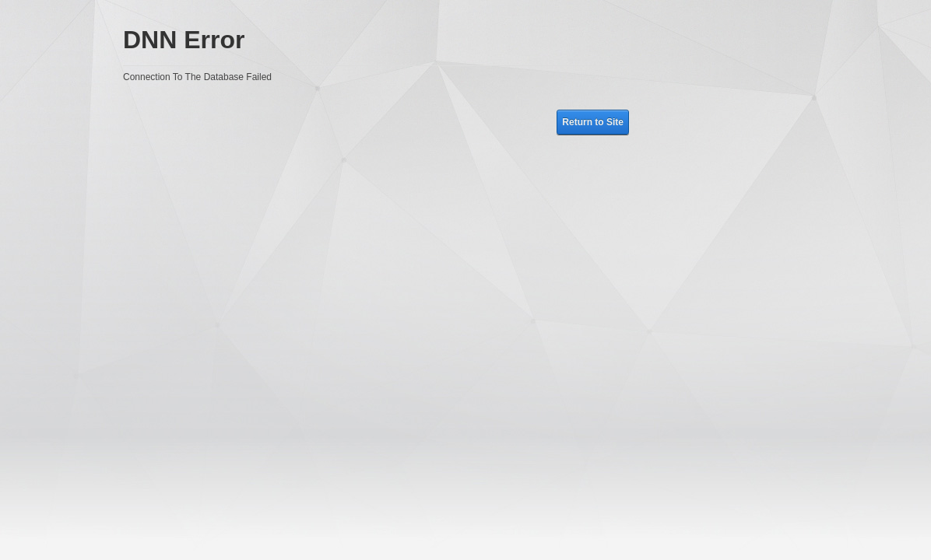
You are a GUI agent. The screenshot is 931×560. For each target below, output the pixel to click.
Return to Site (593, 122)
